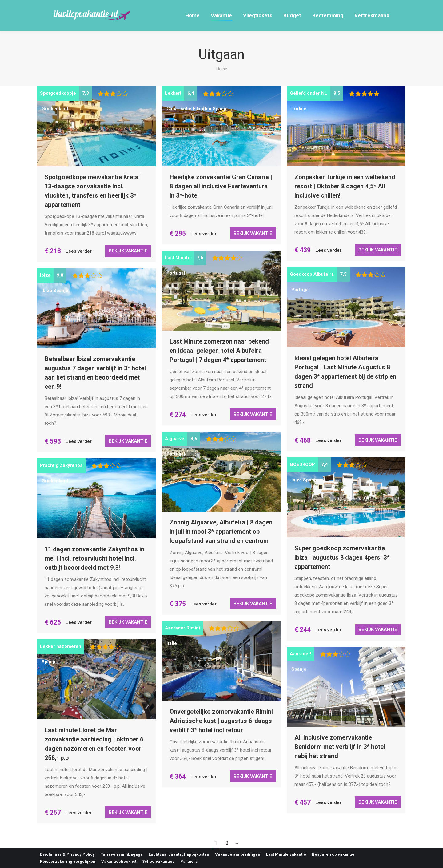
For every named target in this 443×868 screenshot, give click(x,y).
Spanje (220, 109)
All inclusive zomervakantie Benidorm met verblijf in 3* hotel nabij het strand (340, 747)
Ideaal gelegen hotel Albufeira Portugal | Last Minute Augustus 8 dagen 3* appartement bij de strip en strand (345, 372)
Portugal (176, 273)
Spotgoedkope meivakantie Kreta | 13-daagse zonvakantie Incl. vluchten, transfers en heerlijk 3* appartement (93, 191)
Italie (172, 643)
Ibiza (47, 291)
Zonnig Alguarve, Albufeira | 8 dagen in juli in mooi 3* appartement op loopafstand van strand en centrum (221, 532)
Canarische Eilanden (189, 109)
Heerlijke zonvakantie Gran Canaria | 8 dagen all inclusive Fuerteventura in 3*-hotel (221, 186)
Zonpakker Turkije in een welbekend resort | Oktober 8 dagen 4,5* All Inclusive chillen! (345, 186)
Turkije (299, 109)
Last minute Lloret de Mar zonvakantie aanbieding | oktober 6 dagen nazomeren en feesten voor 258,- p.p (94, 744)
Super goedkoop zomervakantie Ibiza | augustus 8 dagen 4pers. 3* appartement (342, 557)
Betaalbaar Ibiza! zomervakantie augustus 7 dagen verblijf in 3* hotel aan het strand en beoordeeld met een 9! (95, 373)
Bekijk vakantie (128, 251)
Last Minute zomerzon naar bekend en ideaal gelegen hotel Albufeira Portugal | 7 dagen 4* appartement (219, 351)
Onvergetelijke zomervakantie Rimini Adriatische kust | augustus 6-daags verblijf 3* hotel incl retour (221, 721)
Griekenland (55, 109)
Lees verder (79, 251)
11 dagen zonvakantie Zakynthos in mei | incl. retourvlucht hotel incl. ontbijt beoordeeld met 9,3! (94, 558)
